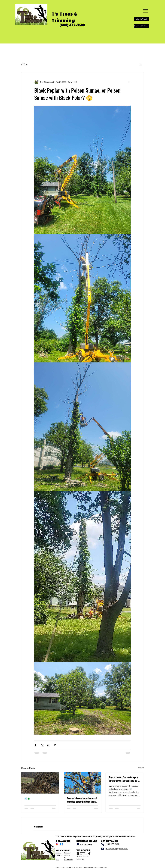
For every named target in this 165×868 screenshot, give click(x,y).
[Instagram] (57, 844)
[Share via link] (55, 745)
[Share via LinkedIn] (48, 745)
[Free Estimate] (142, 26)
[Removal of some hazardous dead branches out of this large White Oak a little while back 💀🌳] (83, 783)
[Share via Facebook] (36, 745)
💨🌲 (27, 798)
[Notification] (78, 844)
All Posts (25, 64)
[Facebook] (61, 844)
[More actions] (129, 82)
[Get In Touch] (142, 19)
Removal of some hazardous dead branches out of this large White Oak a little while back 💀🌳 (82, 800)
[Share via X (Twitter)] (42, 745)
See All (141, 767)
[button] (140, 64)
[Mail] (103, 849)
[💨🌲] (40, 783)
